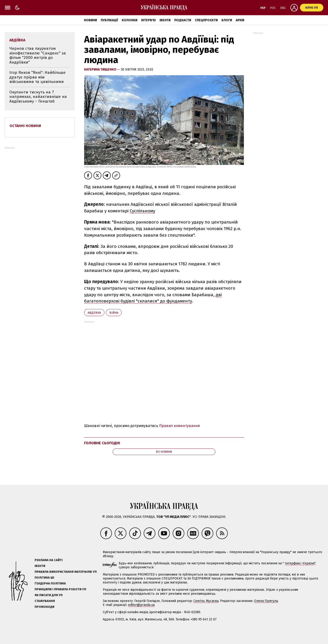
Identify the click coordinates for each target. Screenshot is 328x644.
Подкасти (183, 20)
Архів (240, 20)
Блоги (227, 20)
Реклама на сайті (49, 560)
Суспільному (142, 211)
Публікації (109, 20)
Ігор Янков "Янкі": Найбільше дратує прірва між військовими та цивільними (37, 77)
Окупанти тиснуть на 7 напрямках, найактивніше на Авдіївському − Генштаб (38, 97)
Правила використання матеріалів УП (66, 572)
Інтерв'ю (148, 20)
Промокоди (45, 607)
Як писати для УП (49, 595)
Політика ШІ (44, 578)
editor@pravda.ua (141, 605)
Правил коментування (180, 426)
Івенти (165, 20)
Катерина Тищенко (101, 69)
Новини (90, 20)
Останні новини (25, 126)
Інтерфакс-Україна (300, 563)
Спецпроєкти (206, 20)
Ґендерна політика (50, 583)
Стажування (45, 601)
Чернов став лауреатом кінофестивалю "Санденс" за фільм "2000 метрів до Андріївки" (38, 55)
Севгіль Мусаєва (206, 601)
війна (114, 313)
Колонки (130, 20)
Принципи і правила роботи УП (60, 589)
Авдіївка (94, 313)
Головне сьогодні (102, 443)
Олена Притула (266, 601)
